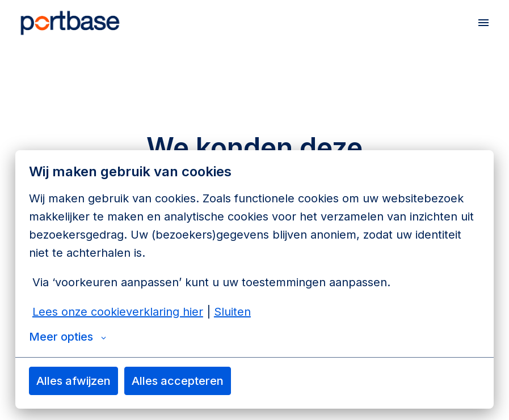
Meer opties (68, 337)
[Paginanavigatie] (483, 23)
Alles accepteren (178, 381)
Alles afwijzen (73, 381)
